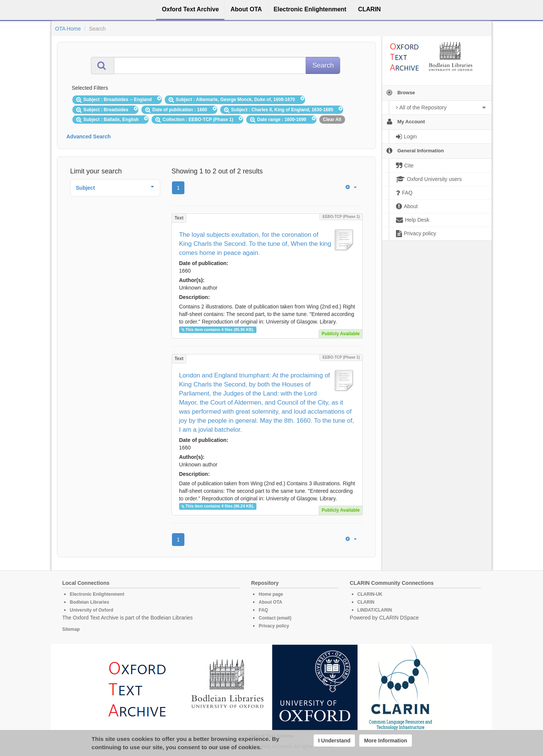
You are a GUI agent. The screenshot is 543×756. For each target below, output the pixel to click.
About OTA (270, 602)
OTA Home (68, 29)
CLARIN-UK (370, 594)
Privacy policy (274, 626)
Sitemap (71, 629)
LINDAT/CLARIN (375, 610)
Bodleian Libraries (90, 602)
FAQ (263, 610)
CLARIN (366, 602)
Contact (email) (275, 618)
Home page (271, 594)
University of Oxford (91, 610)
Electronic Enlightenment (97, 594)
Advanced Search (89, 136)
